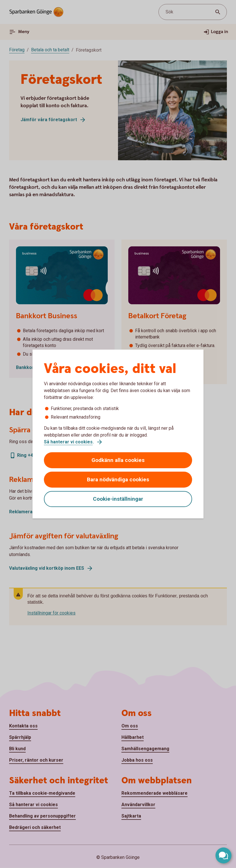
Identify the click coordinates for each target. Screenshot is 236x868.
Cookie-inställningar (118, 499)
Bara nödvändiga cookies (118, 479)
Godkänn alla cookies (118, 460)
